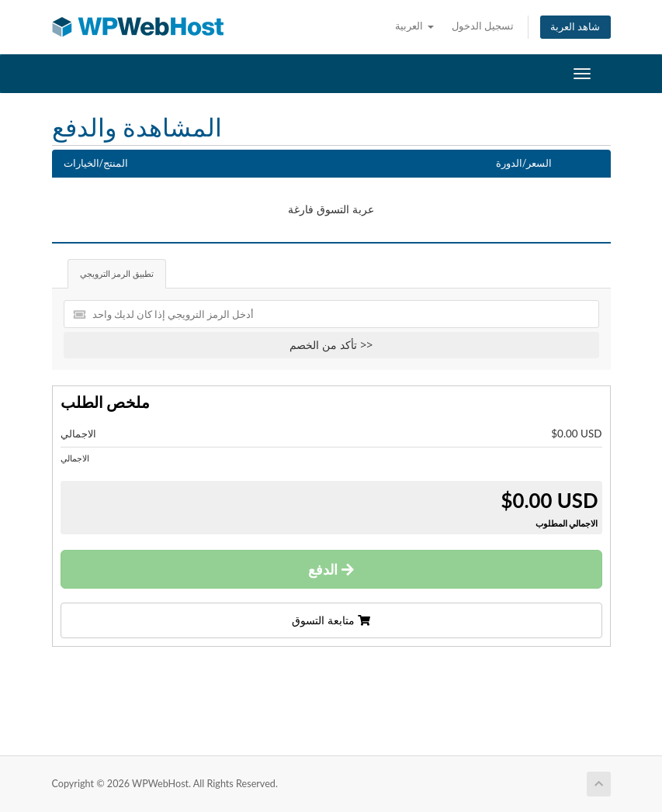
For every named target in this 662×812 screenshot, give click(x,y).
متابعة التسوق (331, 620)
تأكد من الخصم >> (331, 345)
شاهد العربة (575, 27)
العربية (414, 26)
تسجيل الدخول (483, 26)
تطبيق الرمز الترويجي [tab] (117, 273)
